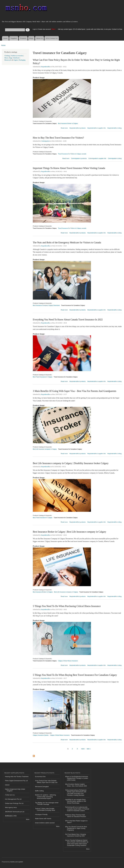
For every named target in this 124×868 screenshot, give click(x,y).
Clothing (7, 56)
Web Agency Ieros (11, 808)
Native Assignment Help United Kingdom (15, 790)
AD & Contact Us (52, 38)
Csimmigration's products (79, 158)
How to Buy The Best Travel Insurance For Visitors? (58, 138)
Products (23, 38)
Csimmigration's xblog (115, 158)
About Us (39, 38)
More (28, 819)
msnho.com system (17, 862)
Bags (11, 58)
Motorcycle (8, 60)
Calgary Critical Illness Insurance (68, 661)
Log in (35, 29)
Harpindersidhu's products (77, 128)
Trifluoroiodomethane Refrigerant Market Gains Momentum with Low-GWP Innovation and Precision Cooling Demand (76, 793)
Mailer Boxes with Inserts (43, 819)
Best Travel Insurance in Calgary (43, 377)
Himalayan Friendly (41, 815)
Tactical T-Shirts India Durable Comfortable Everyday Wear (45, 809)
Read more (64, 128)
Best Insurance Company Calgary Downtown (46, 305)
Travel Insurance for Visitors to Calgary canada (72, 154)
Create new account (44, 29)
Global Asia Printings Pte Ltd (14, 803)
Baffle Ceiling (39, 791)
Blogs (31, 38)
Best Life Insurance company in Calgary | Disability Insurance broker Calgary (71, 463)
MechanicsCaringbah (42, 787)
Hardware (16, 58)
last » (89, 749)
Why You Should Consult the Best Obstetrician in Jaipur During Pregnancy (76, 828)
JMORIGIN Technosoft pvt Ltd (15, 812)
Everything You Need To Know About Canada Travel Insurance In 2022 (68, 320)
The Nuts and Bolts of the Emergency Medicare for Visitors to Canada (67, 242)
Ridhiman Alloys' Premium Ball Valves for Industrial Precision (76, 816)
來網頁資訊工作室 (11, 816)
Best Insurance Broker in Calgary (68, 123)
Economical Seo (40, 777)
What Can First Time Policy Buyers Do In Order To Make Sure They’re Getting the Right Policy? (76, 62)
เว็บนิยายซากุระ (10, 795)
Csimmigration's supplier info (97, 158)
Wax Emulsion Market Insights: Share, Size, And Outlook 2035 (76, 785)
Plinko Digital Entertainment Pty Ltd (16, 781)
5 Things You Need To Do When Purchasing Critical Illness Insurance (67, 606)
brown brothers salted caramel (45, 823)
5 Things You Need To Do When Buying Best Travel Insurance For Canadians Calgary (75, 675)
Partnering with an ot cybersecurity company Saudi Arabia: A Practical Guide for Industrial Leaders (77, 809)
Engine (16, 60)
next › (83, 749)
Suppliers (14, 38)
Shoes (6, 58)
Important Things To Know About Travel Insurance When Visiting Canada (69, 168)
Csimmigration (45, 141)
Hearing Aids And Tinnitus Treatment (17, 777)
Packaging (22, 60)
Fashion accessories (17, 56)
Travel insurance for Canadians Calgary (45, 123)
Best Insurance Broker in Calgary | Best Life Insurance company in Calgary (69, 532)
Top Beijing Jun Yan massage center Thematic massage (47, 804)
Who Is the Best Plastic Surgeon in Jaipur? (76, 822)
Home (5, 38)
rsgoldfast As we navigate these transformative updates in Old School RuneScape (76, 801)
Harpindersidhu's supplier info (96, 128)
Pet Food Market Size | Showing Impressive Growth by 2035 (76, 835)
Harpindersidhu (45, 67)
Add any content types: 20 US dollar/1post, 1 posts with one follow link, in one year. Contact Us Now (90, 29)
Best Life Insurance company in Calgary (45, 449)
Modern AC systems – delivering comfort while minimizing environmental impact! (46, 797)
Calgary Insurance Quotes (41, 735)
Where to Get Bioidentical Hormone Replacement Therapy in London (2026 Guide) (77, 778)
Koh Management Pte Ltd (13, 799)
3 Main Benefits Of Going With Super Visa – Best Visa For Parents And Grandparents (75, 391)
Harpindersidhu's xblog (114, 128)
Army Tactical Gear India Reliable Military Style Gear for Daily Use (46, 782)
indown (7, 785)
